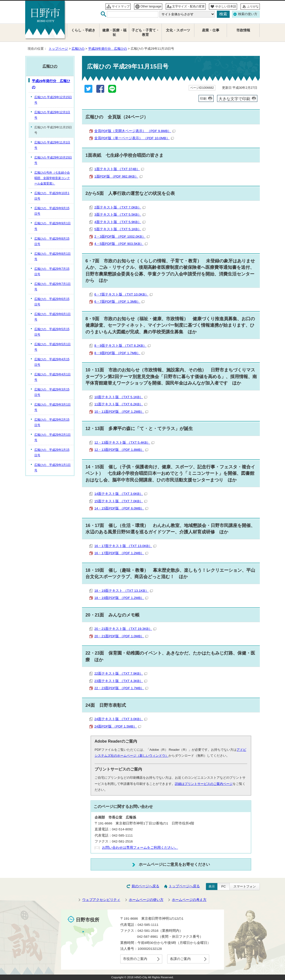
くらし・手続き (83, 30)
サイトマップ (121, 6)
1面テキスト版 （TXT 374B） (119, 169)
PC (224, 886)
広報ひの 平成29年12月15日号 (53, 100)
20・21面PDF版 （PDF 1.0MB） (121, 636)
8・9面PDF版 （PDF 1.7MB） (119, 353)
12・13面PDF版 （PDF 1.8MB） (121, 450)
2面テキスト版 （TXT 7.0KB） (120, 207)
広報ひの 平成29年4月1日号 (52, 377)
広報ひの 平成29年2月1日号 (52, 437)
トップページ (58, 49)
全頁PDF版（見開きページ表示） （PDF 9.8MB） (135, 131)
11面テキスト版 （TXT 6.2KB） (121, 404)
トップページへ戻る (184, 886)
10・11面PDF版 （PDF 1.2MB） (121, 412)
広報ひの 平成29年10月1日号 (52, 196)
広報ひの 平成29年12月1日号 (52, 115)
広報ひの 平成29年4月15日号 (52, 362)
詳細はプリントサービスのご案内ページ (204, 784)
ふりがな (253, 6)
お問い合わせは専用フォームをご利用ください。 (140, 848)
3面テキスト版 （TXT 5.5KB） (120, 215)
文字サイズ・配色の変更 (188, 6)
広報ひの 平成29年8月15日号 (52, 241)
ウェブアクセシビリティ (101, 900)
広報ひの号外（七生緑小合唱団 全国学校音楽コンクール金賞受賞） (52, 178)
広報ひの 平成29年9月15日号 (52, 211)
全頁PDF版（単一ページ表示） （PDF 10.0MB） (134, 138)
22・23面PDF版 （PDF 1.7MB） (121, 688)
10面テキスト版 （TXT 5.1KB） (121, 397)
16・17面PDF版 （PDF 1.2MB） (121, 553)
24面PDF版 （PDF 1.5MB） (118, 726)
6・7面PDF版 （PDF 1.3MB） (119, 302)
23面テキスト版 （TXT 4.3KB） (121, 681)
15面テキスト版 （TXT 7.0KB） (121, 501)
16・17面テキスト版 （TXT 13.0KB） (125, 546)
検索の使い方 (248, 14)
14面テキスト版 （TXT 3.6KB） (121, 494)
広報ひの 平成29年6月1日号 (52, 317)
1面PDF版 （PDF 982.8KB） (118, 176)
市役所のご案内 (135, 959)
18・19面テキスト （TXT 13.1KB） (124, 591)
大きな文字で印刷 (234, 99)
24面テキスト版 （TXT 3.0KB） (121, 719)
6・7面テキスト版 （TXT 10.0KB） (123, 294)
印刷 (203, 99)
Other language (151, 6)
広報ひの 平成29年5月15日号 (52, 332)
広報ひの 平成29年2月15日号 (52, 422)
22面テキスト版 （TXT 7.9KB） (121, 673)
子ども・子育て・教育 (145, 33)
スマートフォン (245, 886)
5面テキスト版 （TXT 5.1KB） (120, 229)
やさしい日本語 (226, 6)
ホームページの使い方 (146, 900)
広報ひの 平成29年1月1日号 (52, 468)
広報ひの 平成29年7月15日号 (52, 272)
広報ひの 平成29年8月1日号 (52, 256)
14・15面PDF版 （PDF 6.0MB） (121, 508)
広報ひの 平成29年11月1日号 (52, 145)
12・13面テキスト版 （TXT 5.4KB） (124, 443)
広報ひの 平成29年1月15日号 (52, 453)
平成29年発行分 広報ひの (108, 49)
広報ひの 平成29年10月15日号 (53, 160)
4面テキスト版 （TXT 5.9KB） (120, 222)
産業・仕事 (211, 30)
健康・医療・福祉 (114, 33)
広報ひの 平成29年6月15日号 (52, 302)
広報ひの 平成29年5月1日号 (52, 347)
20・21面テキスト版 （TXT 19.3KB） (125, 629)
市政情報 (243, 30)
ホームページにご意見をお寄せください (174, 864)
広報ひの (78, 49)
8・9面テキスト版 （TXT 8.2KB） (122, 346)
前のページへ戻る (145, 886)
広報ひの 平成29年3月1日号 (52, 407)
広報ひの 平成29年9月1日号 (52, 226)
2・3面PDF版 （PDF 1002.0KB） (122, 237)
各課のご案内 (180, 959)
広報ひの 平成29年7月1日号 (52, 287)
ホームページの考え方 (189, 900)
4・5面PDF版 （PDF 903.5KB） (121, 244)
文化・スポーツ (178, 30)
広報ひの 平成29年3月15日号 (52, 392)
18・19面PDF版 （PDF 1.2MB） (121, 598)
